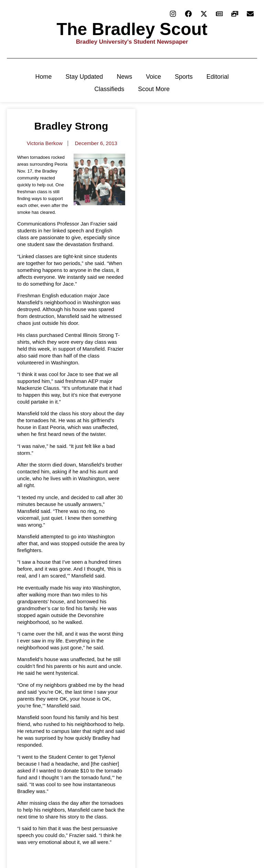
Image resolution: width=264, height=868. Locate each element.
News (124, 77)
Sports (184, 77)
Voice (154, 77)
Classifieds (109, 89)
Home (43, 77)
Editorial (218, 77)
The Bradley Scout (132, 29)
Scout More (154, 89)
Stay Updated (84, 77)
